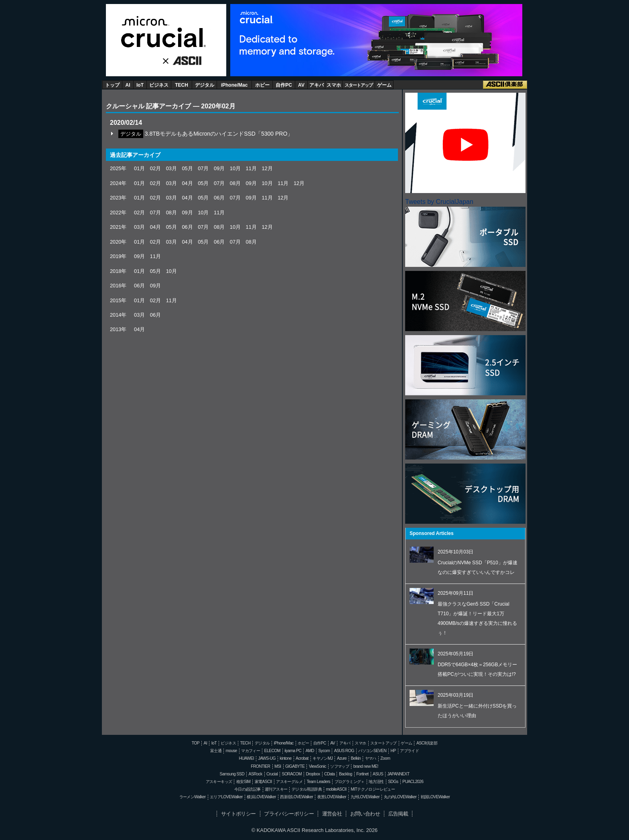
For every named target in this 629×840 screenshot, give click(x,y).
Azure (342, 758)
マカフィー (251, 751)
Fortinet (362, 774)
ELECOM (272, 751)
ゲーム (384, 85)
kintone (285, 758)
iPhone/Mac (234, 85)
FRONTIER (260, 766)
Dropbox (313, 774)
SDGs (393, 782)
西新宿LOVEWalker (296, 797)
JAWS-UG (267, 758)
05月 (187, 168)
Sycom (324, 751)
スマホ (334, 85)
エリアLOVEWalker (226, 797)
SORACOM (292, 774)
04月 (187, 183)
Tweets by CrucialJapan (439, 202)
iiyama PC (293, 751)
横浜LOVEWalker (261, 797)
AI (128, 85)
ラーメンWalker (193, 797)
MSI (278, 766)
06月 (219, 198)
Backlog (346, 774)
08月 (235, 183)
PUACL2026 (413, 782)
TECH (182, 85)
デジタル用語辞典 (307, 789)
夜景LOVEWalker (332, 797)
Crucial (166, 32)
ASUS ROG (344, 751)
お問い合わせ (365, 814)
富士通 (216, 751)
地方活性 (376, 782)
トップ (112, 85)
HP (393, 751)
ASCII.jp (184, 61)
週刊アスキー (276, 789)
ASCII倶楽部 (505, 85)
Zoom (385, 758)
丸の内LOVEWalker (400, 797)
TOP (196, 743)
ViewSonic (318, 766)
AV (301, 85)
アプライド (409, 751)
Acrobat (302, 758)
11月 (251, 168)
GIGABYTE (295, 766)
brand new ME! (366, 766)
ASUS (378, 774)
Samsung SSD (232, 774)
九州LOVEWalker (365, 797)
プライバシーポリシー (289, 814)
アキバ (317, 85)
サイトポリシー (238, 814)
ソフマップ (340, 766)
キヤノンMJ (323, 758)
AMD (310, 751)
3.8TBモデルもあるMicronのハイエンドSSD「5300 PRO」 (219, 134)
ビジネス (159, 85)
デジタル (205, 85)
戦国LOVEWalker (435, 797)
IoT (140, 85)
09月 (219, 168)
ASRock (256, 774)
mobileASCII (336, 789)
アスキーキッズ (219, 782)
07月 (203, 168)
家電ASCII (263, 782)
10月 (235, 168)
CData (329, 774)
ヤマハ (371, 758)
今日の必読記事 (248, 789)
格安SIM (243, 782)
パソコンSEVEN (372, 751)
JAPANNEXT (398, 774)
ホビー (262, 85)
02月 (155, 168)
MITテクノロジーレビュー (373, 789)
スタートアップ (359, 85)
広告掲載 (398, 814)
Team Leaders (318, 782)
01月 (139, 168)
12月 (267, 168)
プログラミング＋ (350, 782)
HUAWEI (247, 758)
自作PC (284, 85)
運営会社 (332, 814)
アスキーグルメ (289, 782)
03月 (171, 168)
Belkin (356, 758)
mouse (231, 751)
